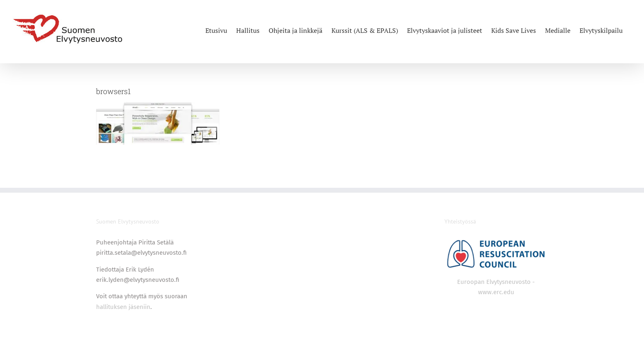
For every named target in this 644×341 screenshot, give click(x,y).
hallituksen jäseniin (123, 307)
